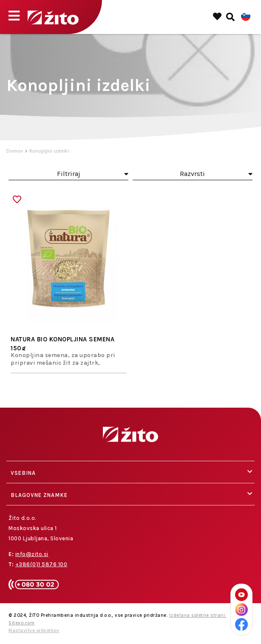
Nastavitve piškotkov (34, 631)
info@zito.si (32, 554)
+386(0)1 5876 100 (41, 564)
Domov (15, 151)
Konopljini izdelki (49, 151)
